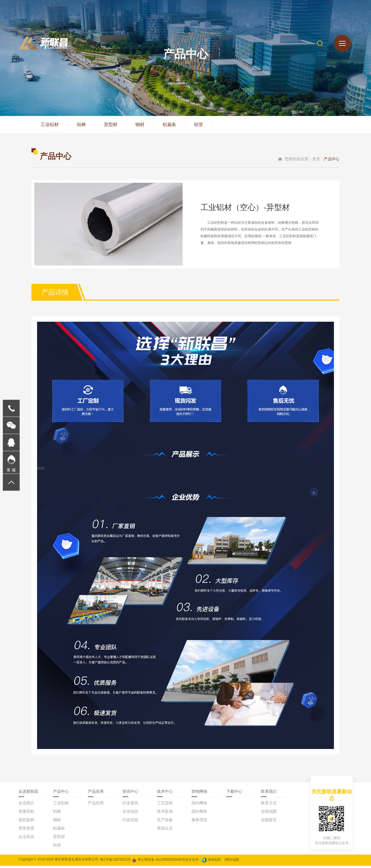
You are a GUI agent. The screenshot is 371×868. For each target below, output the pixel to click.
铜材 (144, 126)
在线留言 (269, 822)
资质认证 (165, 830)
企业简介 (26, 805)
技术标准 (165, 814)
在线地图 (269, 814)
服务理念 (199, 822)
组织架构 (26, 822)
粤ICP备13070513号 (115, 862)
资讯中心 (130, 794)
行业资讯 (130, 805)
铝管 (206, 126)
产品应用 (96, 794)
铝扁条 (175, 126)
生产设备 (165, 822)
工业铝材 (50, 126)
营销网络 (199, 794)
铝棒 (83, 126)
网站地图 (232, 862)
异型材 (114, 126)
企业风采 (26, 839)
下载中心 (234, 794)
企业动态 (130, 814)
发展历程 (26, 814)
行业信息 (130, 822)
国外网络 (199, 814)
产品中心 (61, 794)
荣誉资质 (26, 830)
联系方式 (269, 805)
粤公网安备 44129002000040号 (158, 862)
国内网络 (199, 805)
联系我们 (269, 794)
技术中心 (165, 794)
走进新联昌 (28, 794)
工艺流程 (165, 805)
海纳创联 (214, 862)
